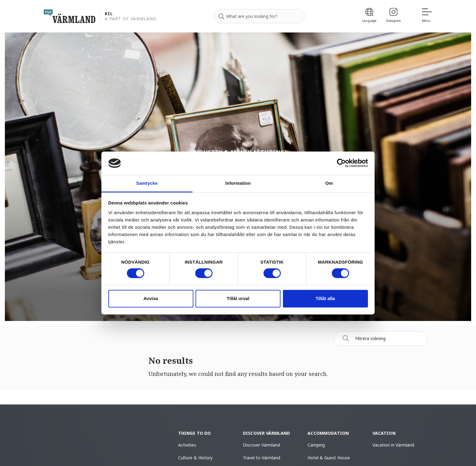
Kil (109, 14)
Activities (187, 445)
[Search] (221, 16)
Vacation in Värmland (393, 445)
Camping (316, 445)
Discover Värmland (261, 445)
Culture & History (195, 458)
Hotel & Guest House (329, 458)
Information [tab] (238, 183)
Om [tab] (329, 183)
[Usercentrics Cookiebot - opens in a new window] (341, 163)
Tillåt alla (325, 298)
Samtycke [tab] (147, 183)
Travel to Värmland (262, 458)
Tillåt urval (238, 298)
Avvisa (151, 298)
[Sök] (346, 338)
